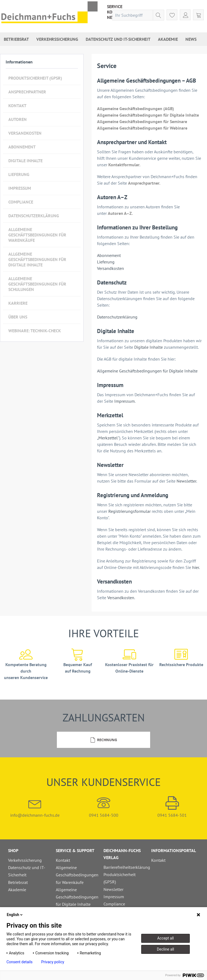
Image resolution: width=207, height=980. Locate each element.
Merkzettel (108, 438)
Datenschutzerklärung (34, 216)
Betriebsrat (18, 882)
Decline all (165, 949)
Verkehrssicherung (25, 860)
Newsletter (186, 481)
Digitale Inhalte (25, 161)
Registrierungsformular (130, 511)
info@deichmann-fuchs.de (35, 807)
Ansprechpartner (27, 92)
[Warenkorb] (198, 15)
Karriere (18, 303)
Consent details (20, 962)
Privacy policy (53, 962)
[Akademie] (168, 39)
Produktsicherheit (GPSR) (35, 78)
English (15, 915)
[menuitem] (115, 6)
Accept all (165, 938)
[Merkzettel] (172, 15)
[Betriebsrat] (16, 39)
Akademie (17, 890)
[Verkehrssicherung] (57, 39)
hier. (196, 567)
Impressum (20, 188)
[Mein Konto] (185, 15)
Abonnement (22, 147)
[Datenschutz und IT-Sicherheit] (118, 39)
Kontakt (17, 106)
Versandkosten (25, 133)
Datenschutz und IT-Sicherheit (27, 871)
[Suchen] (158, 15)
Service (115, 6)
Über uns (18, 317)
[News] (191, 39)
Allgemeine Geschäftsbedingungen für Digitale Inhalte (37, 259)
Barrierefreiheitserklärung (126, 867)
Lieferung (19, 174)
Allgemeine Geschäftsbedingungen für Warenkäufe (37, 235)
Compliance (21, 202)
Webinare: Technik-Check (35, 331)
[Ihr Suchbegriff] (138, 15)
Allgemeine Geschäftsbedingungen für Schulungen (37, 284)
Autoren (18, 119)
